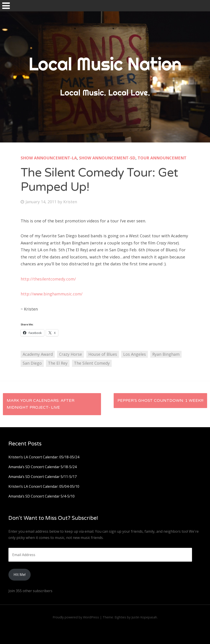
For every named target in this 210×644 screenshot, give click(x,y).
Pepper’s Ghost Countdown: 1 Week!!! (160, 400)
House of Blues (103, 354)
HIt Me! (20, 575)
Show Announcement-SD (107, 158)
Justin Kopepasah (144, 617)
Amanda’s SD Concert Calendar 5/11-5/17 (43, 477)
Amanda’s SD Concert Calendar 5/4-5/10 (42, 496)
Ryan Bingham (166, 354)
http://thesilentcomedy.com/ (48, 279)
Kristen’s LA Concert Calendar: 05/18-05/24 (44, 457)
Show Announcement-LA (49, 158)
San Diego (32, 363)
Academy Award (38, 354)
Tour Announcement (162, 158)
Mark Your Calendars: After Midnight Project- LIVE (41, 404)
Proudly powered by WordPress (76, 617)
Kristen (70, 202)
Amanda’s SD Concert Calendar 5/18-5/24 (43, 467)
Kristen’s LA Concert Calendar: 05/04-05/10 (44, 486)
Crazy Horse (70, 354)
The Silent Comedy (92, 363)
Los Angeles (135, 354)
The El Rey (58, 363)
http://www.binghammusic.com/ (52, 294)
